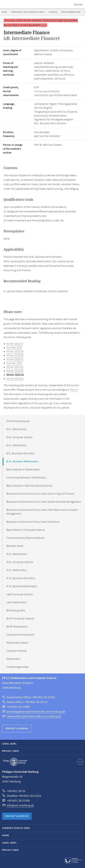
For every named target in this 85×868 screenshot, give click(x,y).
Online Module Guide (71, 12)
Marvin (74, 390)
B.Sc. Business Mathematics (22, 462)
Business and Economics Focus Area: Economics (33, 522)
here (43, 25)
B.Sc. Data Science (16, 429)
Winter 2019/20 (15, 356)
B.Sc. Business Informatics (20, 453)
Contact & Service (17, 816)
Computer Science (16, 651)
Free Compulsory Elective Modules (25, 538)
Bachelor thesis (15, 546)
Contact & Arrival (17, 729)
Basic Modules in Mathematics (23, 470)
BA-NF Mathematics (17, 627)
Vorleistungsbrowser (17, 667)
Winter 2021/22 (15, 367)
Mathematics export (17, 643)
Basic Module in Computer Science (26, 530)
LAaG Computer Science (20, 594)
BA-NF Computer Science (20, 619)
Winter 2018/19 (15, 352)
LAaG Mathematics (16, 603)
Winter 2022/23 (15, 371)
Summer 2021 (14, 363)
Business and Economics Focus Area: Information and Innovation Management (42, 512)
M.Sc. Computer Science (20, 562)
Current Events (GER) (16, 828)
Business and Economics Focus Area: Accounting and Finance (40, 494)
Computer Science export (20, 635)
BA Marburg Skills (16, 611)
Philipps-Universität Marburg (15, 762)
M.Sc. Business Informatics (21, 578)
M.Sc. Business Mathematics (22, 586)
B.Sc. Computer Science (19, 437)
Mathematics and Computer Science (28, 12)
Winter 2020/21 (15, 359)
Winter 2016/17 (15, 344)
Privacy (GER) (11, 751)
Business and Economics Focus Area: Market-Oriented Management (44, 502)
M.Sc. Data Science (17, 554)
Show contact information (80, 762)
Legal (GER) (9, 744)
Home (4, 12)
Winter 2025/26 (15, 379)
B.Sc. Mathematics (16, 445)
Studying (53, 12)
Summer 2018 (14, 348)
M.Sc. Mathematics (17, 570)
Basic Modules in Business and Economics (29, 486)
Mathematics (13, 659)
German (78, 5)
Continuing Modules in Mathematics (26, 478)
